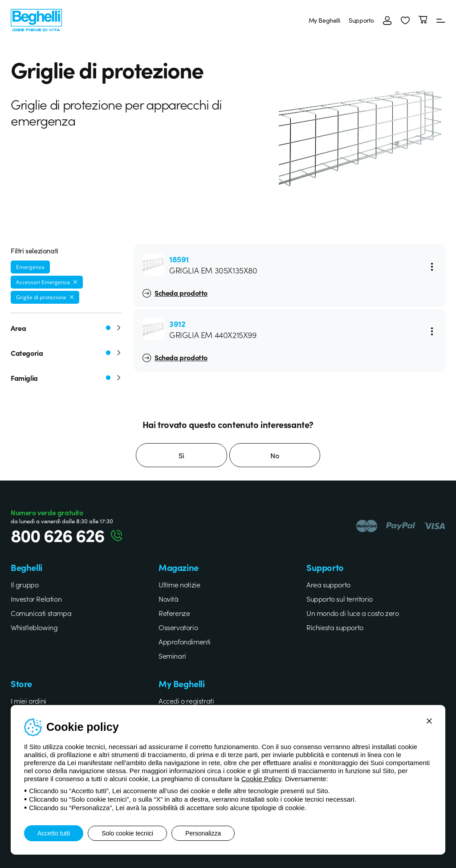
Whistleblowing (34, 627)
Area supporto (328, 584)
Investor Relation (36, 599)
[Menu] (441, 20)
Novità (169, 599)
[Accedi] (387, 20)
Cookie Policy (261, 779)
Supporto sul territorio (340, 599)
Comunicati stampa (41, 613)
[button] (405, 20)
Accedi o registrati (186, 701)
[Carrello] (423, 20)
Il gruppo (24, 584)
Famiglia (67, 378)
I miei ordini (28, 701)
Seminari (172, 656)
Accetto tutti (54, 833)
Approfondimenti (185, 641)
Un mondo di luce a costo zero (352, 613)
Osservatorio (178, 627)
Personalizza (203, 833)
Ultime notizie (179, 584)
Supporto (361, 20)
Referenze (174, 613)
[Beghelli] (36, 19)
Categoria (67, 353)
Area (67, 328)
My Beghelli (324, 20)
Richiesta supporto (335, 627)
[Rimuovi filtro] (75, 282)
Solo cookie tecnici (127, 833)
